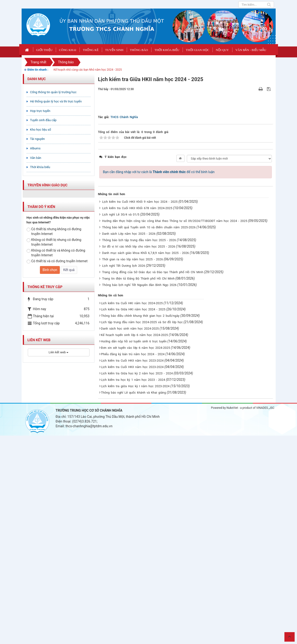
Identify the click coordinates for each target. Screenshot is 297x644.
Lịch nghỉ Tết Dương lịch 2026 (124, 474)
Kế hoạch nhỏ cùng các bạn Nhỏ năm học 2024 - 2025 (88, 70)
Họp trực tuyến (40, 111)
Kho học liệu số (41, 130)
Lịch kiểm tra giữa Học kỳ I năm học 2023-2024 (135, 595)
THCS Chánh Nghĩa (124, 325)
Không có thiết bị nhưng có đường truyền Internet (54, 242)
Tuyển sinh (114, 50)
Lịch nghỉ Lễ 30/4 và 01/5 (121, 423)
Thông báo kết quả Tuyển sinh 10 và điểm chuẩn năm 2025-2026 (149, 436)
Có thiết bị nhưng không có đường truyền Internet (54, 231)
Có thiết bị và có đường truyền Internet (57, 261)
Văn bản (36, 158)
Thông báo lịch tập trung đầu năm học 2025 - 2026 (139, 448)
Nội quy (222, 50)
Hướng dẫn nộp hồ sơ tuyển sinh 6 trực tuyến (134, 550)
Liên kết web (59, 352)
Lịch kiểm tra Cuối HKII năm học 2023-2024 (132, 569)
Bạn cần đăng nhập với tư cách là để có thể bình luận (159, 380)
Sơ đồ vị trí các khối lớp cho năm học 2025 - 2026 (139, 455)
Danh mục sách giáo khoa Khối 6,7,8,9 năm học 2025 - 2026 (146, 461)
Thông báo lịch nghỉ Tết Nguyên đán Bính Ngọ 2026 (139, 493)
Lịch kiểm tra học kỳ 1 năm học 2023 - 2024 (133, 588)
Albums (35, 148)
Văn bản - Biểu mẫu (251, 50)
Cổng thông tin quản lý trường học (53, 92)
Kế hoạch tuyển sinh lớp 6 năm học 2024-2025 (134, 544)
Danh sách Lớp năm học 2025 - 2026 (129, 442)
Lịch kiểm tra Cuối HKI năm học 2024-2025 (132, 512)
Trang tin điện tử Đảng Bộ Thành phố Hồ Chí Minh (138, 487)
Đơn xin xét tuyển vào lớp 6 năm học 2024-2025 (135, 556)
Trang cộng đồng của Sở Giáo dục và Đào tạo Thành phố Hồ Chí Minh (153, 481)
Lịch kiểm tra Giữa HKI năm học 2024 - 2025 (133, 518)
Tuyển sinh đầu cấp (43, 120)
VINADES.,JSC (265, 616)
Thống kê (91, 50)
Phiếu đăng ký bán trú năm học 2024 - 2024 (133, 563)
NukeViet (232, 616)
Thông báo (139, 50)
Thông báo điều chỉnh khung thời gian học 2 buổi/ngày (140, 524)
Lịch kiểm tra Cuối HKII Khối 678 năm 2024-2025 (137, 416)
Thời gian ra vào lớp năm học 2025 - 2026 (132, 468)
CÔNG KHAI (68, 50)
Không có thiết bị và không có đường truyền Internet (56, 253)
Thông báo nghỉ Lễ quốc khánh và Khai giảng (133, 601)
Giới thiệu (44, 50)
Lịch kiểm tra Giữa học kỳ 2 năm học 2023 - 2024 (137, 582)
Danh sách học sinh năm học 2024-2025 (130, 537)
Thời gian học (198, 50)
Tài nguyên (38, 139)
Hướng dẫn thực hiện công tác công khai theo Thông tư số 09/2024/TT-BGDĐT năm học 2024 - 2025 (175, 429)
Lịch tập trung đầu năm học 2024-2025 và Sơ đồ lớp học (142, 531)
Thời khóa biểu (167, 50)
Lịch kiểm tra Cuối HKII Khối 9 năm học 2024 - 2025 (140, 410)
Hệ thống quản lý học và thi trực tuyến (56, 101)
